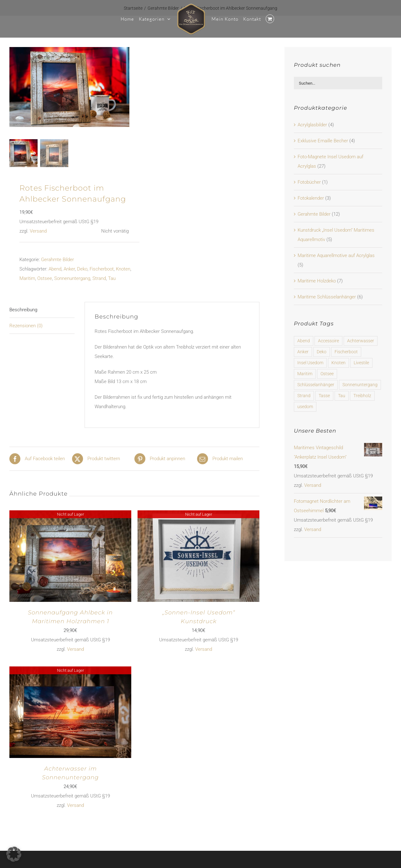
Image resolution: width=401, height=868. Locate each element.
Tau (112, 277)
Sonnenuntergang (72, 277)
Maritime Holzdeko (317, 281)
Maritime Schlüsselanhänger (327, 297)
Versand (38, 230)
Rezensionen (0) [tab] (26, 325)
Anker (69, 268)
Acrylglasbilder (312, 125)
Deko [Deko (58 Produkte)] (322, 352)
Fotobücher (309, 182)
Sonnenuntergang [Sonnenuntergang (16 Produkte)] (360, 385)
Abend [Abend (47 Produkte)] (304, 341)
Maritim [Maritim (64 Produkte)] (305, 374)
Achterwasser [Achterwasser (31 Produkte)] (361, 341)
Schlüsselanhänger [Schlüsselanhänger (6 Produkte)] (316, 385)
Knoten (123, 268)
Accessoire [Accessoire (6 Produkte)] (328, 341)
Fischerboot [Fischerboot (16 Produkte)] (346, 352)
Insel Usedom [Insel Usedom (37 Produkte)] (310, 363)
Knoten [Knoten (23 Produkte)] (339, 363)
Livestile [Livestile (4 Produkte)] (361, 363)
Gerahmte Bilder (57, 259)
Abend (55, 268)
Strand (99, 277)
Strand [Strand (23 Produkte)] (304, 396)
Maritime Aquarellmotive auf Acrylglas (336, 255)
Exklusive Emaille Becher (323, 141)
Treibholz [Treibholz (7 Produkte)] (362, 396)
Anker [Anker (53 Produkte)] (303, 352)
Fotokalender (311, 198)
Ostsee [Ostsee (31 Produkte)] (327, 374)
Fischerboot (102, 268)
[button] (14, 854)
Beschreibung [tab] (23, 309)
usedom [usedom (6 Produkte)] (305, 407)
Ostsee (45, 277)
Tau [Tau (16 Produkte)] (342, 396)
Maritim (27, 277)
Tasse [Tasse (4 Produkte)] (324, 396)
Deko (82, 268)
